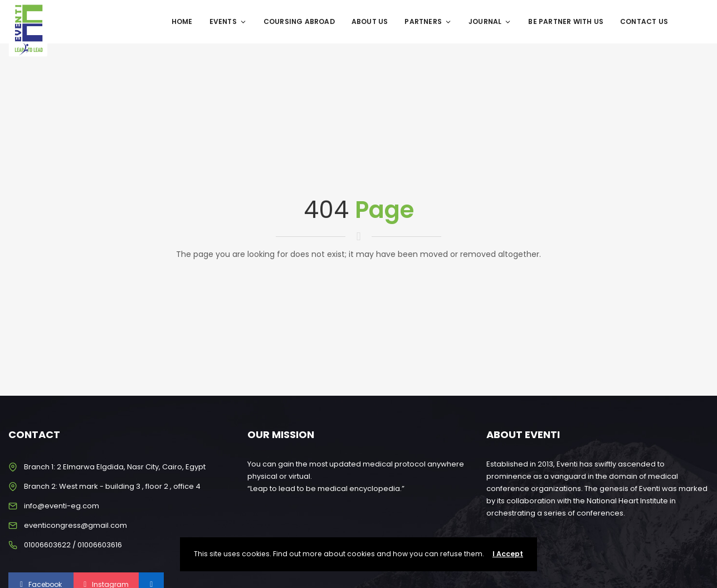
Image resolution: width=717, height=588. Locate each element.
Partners (428, 21)
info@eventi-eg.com (62, 506)
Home (182, 21)
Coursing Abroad (299, 21)
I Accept (508, 554)
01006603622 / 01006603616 (73, 545)
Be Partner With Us (566, 21)
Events (228, 21)
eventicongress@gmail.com (75, 525)
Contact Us (644, 21)
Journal (490, 21)
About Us (370, 21)
